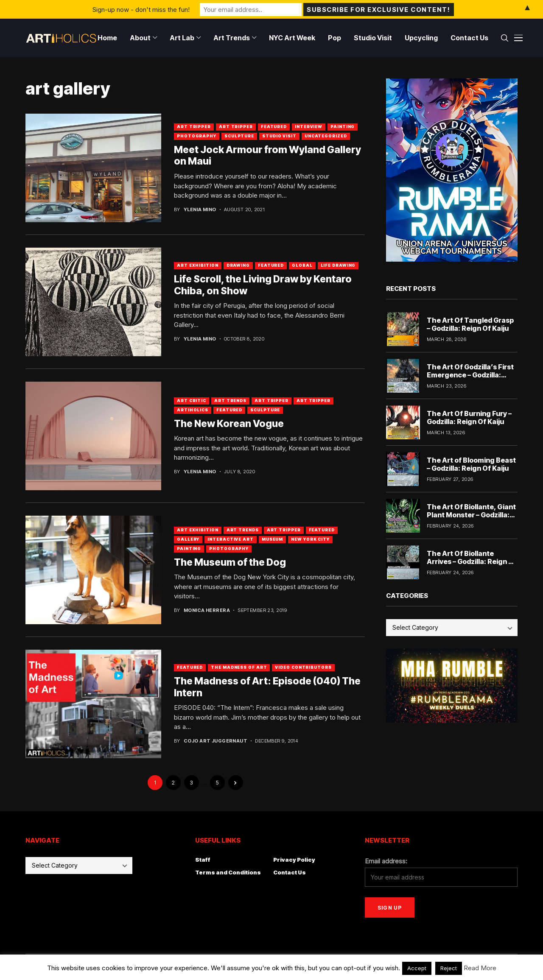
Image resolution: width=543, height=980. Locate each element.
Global (302, 265)
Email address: (386, 861)
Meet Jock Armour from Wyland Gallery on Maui (267, 156)
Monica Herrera (207, 610)
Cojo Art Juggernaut (216, 741)
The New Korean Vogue (229, 424)
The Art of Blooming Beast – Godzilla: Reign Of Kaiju (471, 464)
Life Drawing (338, 265)
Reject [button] (449, 968)
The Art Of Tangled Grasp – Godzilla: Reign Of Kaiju (470, 324)
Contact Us (290, 872)
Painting (343, 127)
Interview (309, 127)
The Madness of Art (239, 667)
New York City (310, 539)
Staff (203, 860)
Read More (480, 968)
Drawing (238, 265)
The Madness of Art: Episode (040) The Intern (267, 687)
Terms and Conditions (228, 872)
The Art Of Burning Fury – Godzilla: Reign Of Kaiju (469, 417)
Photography (197, 136)
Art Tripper (194, 127)
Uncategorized (326, 136)
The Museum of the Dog (230, 562)
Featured (274, 127)
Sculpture (239, 136)
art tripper (236, 127)
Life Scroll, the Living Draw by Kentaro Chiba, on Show (263, 285)
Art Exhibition (198, 265)
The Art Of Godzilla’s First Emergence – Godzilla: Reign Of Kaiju (470, 375)
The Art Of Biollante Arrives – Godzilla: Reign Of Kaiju (472, 561)
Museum (272, 539)
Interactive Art (231, 539)
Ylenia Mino (200, 210)
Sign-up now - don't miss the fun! (141, 9)
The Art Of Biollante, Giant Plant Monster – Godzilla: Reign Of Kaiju (471, 515)
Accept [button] (417, 968)
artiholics (193, 410)
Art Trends (230, 401)
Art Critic (192, 401)
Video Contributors (303, 667)
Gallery (188, 539)
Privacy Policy (294, 860)
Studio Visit (279, 136)
